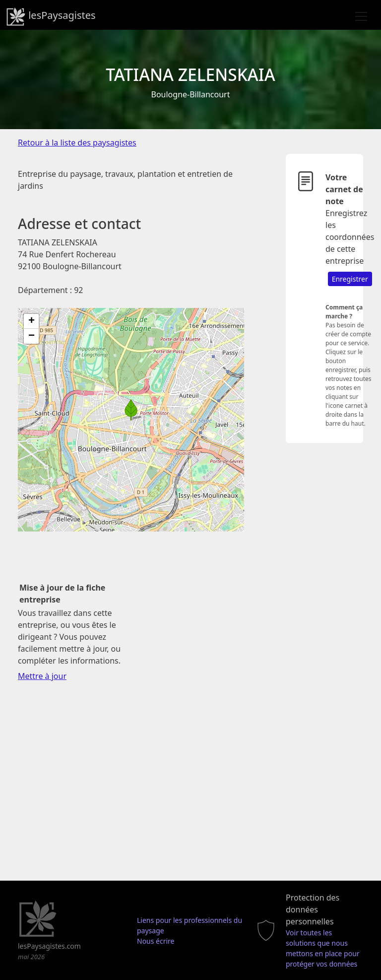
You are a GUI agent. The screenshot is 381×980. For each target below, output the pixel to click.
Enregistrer (350, 279)
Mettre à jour (42, 676)
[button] (131, 410)
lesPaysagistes (51, 16)
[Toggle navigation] (361, 16)
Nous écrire (156, 941)
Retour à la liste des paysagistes (77, 143)
